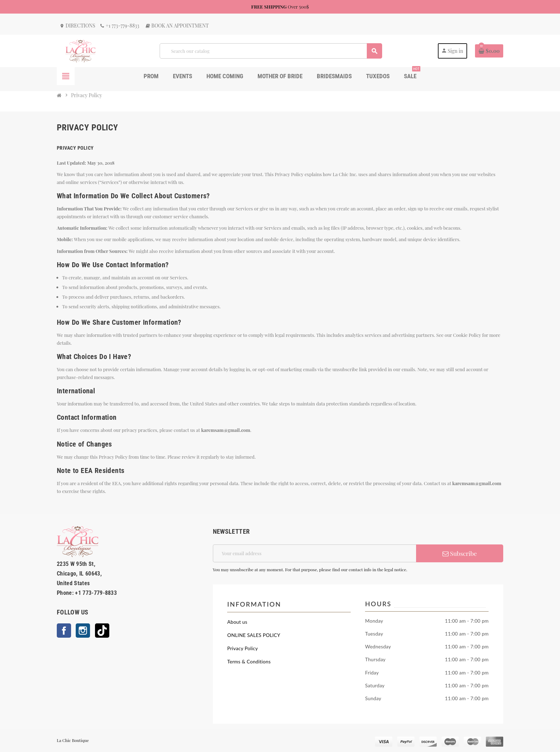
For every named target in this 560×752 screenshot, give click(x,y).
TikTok (102, 631)
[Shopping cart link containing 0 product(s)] (489, 51)
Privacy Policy (242, 648)
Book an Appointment (177, 26)
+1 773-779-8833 (119, 26)
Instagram (83, 631)
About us (237, 622)
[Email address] (314, 553)
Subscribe (460, 553)
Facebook (64, 631)
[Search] (271, 51)
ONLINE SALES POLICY (254, 635)
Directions (77, 26)
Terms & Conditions (249, 662)
